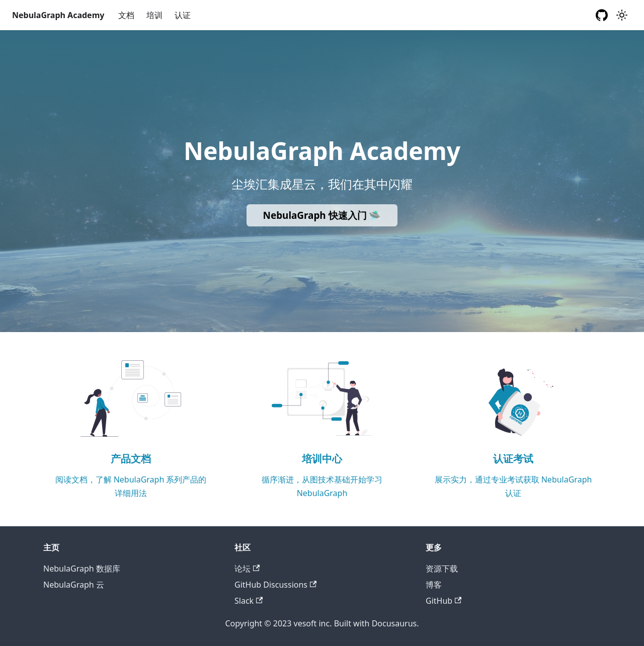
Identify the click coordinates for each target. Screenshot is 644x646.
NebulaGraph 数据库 (82, 569)
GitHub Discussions (275, 585)
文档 (126, 15)
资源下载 (442, 569)
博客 (434, 585)
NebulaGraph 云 (74, 585)
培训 (154, 15)
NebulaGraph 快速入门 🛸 (322, 215)
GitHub (444, 601)
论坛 (247, 569)
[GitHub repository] (602, 15)
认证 (183, 15)
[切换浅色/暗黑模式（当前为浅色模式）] (622, 15)
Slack (249, 601)
